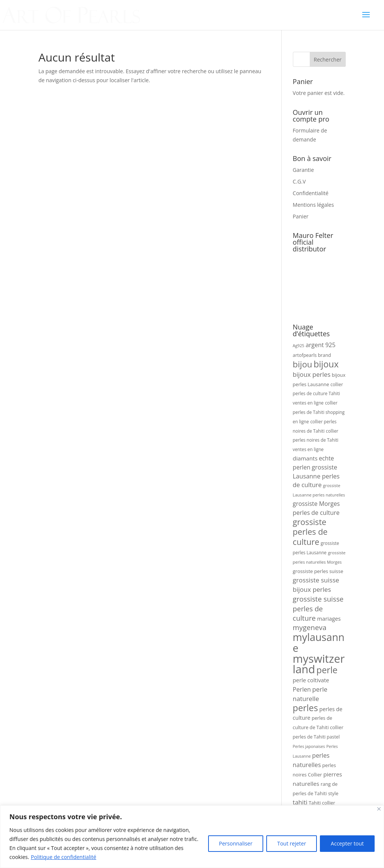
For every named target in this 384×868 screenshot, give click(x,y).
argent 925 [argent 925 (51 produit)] (321, 345)
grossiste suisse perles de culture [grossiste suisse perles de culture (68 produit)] (318, 609)
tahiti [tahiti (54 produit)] (300, 802)
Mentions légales (313, 205)
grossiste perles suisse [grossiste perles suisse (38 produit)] (318, 571)
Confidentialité (311, 193)
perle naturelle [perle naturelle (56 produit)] (310, 694)
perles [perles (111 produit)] (305, 708)
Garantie (303, 170)
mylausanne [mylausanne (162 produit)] (319, 642)
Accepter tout (347, 843)
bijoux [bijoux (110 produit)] (326, 364)
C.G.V (299, 181)
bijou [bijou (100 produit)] (303, 364)
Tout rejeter (292, 843)
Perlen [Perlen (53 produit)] (302, 689)
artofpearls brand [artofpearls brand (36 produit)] (312, 355)
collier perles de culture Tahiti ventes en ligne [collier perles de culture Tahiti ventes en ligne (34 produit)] (318, 394)
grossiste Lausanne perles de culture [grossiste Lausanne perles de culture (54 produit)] (316, 476)
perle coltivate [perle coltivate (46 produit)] (311, 680)
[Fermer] (379, 809)
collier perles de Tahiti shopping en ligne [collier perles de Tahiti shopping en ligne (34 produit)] (319, 412)
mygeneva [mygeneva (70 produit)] (310, 627)
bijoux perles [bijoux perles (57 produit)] (312, 374)
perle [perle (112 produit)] (327, 670)
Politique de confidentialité (63, 857)
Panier (301, 216)
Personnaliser (236, 843)
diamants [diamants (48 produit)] (305, 458)
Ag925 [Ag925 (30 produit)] (299, 346)
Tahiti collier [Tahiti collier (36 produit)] (322, 803)
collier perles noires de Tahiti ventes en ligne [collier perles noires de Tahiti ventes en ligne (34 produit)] (316, 440)
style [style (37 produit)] (333, 793)
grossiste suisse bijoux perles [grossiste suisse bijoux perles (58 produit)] (316, 585)
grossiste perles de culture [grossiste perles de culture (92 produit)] (310, 532)
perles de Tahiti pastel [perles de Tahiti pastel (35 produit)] (316, 737)
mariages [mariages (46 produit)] (329, 618)
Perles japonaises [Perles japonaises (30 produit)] (309, 746)
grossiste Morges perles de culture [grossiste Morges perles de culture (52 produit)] (316, 508)
